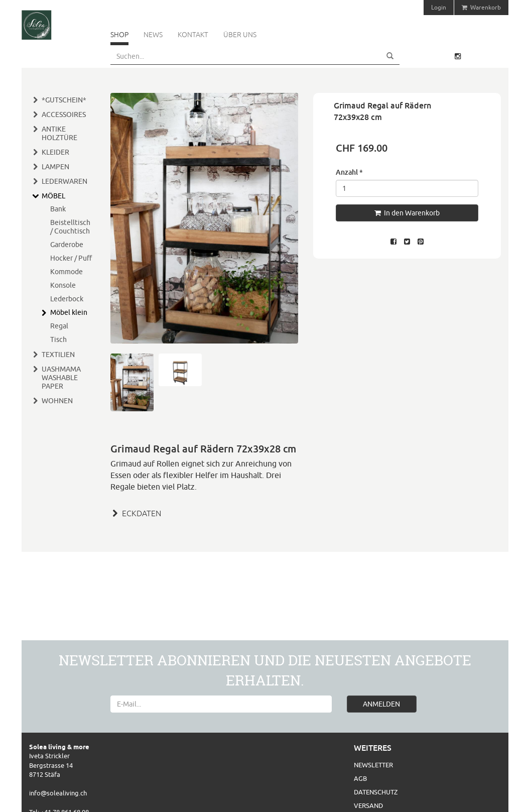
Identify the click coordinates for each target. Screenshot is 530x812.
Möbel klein (69, 312)
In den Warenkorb (407, 213)
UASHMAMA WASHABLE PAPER (61, 378)
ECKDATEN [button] (136, 513)
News (153, 35)
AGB (360, 778)
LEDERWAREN (64, 181)
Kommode (67, 272)
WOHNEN (57, 401)
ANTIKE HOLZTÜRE (59, 133)
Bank (58, 209)
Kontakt (193, 35)
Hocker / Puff (71, 258)
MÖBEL (53, 196)
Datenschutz (376, 792)
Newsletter (373, 765)
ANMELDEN (381, 704)
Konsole (63, 285)
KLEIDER (55, 152)
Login (439, 7)
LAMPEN (55, 167)
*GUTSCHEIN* (64, 100)
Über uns (240, 35)
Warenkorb (481, 7)
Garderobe (67, 245)
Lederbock (67, 299)
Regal (59, 326)
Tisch (58, 339)
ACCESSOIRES (64, 114)
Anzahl (349, 172)
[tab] (204, 512)
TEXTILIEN (58, 355)
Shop (119, 35)
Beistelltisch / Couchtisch (70, 227)
